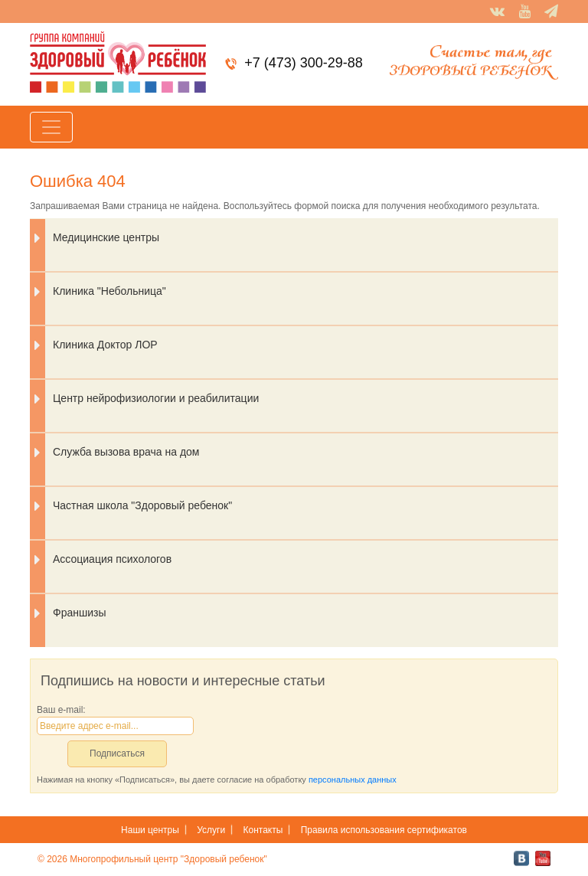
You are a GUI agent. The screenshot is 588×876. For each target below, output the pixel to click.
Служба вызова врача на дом (126, 452)
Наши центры (150, 830)
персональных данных (353, 780)
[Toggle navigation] (51, 127)
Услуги (211, 830)
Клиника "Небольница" (109, 291)
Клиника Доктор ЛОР (105, 345)
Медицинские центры (106, 237)
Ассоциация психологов (112, 559)
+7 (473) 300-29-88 (304, 63)
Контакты (263, 830)
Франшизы (79, 613)
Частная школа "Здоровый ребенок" (142, 505)
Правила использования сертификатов (384, 830)
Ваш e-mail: (61, 710)
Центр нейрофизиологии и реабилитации (156, 398)
